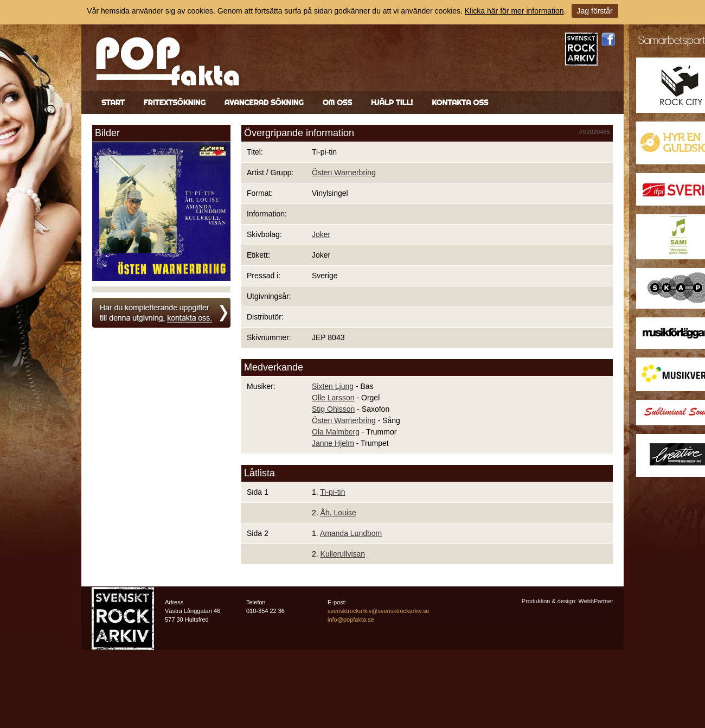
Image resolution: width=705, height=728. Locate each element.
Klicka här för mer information (514, 11)
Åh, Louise (338, 513)
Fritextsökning (175, 103)
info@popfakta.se (351, 620)
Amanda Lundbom (351, 533)
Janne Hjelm (333, 443)
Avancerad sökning (264, 103)
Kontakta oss (460, 103)
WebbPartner (596, 601)
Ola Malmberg (336, 432)
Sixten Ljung (333, 386)
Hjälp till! (392, 103)
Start (113, 103)
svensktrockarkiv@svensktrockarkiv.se (379, 611)
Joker (321, 234)
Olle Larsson (333, 398)
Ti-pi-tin (332, 492)
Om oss (337, 103)
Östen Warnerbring (344, 173)
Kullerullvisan (343, 554)
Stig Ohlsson (333, 409)
